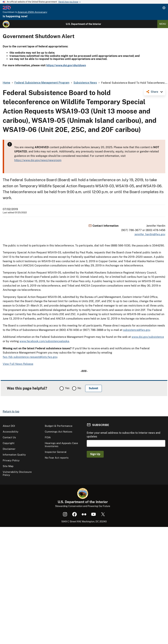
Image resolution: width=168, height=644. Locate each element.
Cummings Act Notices (59, 432)
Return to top (11, 411)
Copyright (9, 443)
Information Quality (14, 455)
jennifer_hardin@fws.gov (150, 234)
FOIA (48, 437)
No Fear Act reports (57, 458)
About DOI (9, 426)
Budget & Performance (59, 426)
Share (154, 92)
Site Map (8, 466)
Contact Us (9, 437)
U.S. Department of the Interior (83, 24)
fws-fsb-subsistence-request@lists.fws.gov (30, 357)
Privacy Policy (11, 460)
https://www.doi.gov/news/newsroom (38, 160)
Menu (163, 24)
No (79, 388)
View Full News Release (18, 364)
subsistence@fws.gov (137, 330)
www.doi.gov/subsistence (148, 337)
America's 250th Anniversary (32, 12)
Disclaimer (9, 449)
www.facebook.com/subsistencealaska (44, 341)
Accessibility (11, 432)
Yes (67, 388)
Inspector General (56, 452)
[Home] (6, 24)
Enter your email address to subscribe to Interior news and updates (124, 435)
